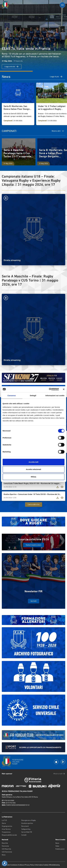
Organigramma (7, 826)
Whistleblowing (54, 865)
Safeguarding (26, 829)
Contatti (24, 835)
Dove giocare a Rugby (29, 820)
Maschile (5, 843)
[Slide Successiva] (9, 43)
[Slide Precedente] (3, 43)
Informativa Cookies (42, 865)
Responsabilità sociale (9, 835)
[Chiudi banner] (64, 389)
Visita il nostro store (33, 545)
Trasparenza (6, 832)
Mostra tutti (59, 774)
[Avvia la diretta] (33, 198)
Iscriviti (34, 601)
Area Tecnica (6, 829)
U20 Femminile (7, 852)
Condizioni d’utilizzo (17, 865)
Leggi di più (56, 77)
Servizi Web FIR (27, 832)
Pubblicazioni (60, 849)
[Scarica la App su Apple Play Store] (56, 762)
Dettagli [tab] (33, 396)
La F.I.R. (4, 820)
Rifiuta (33, 477)
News (4, 855)
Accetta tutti (33, 462)
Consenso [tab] (12, 396)
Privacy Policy (30, 865)
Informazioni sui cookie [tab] (55, 396)
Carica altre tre (34, 504)
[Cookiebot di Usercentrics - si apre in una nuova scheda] (49, 389)
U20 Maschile (6, 849)
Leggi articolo (12, 67)
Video (57, 846)
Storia (4, 823)
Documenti (25, 826)
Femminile (5, 846)
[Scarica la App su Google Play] (63, 762)
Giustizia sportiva (27, 823)
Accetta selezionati (33, 469)
